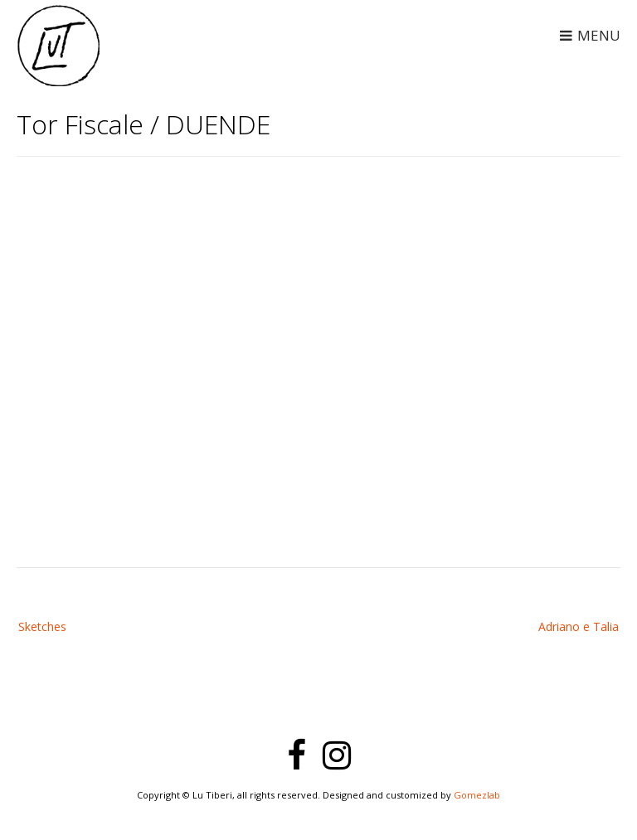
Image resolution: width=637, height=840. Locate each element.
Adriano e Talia (579, 626)
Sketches (42, 626)
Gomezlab (477, 795)
